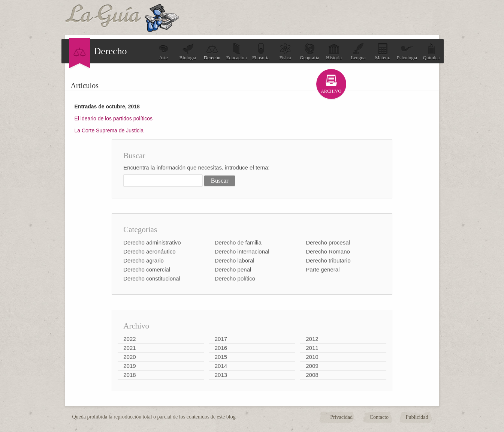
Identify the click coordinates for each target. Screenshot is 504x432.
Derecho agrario (144, 260)
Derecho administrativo (152, 242)
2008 (312, 375)
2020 (129, 357)
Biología (188, 52)
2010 (312, 357)
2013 (221, 375)
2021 (129, 348)
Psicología (407, 52)
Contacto (379, 417)
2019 (129, 366)
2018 (129, 375)
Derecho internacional (242, 251)
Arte (163, 52)
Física (285, 52)
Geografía (310, 52)
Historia (334, 52)
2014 (221, 366)
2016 (221, 348)
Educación (237, 52)
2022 (129, 339)
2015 (221, 357)
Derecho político (235, 278)
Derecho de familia (238, 242)
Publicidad (417, 417)
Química (431, 52)
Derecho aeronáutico (149, 251)
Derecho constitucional (152, 278)
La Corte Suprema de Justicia (109, 130)
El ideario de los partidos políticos (114, 118)
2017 (221, 339)
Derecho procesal (328, 242)
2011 (312, 348)
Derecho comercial (147, 269)
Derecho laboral (235, 260)
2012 (312, 339)
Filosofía (261, 52)
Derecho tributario (328, 260)
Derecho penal (233, 269)
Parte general (323, 269)
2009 (312, 366)
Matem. (383, 52)
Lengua (358, 52)
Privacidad (341, 417)
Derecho (212, 52)
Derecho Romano (328, 251)
